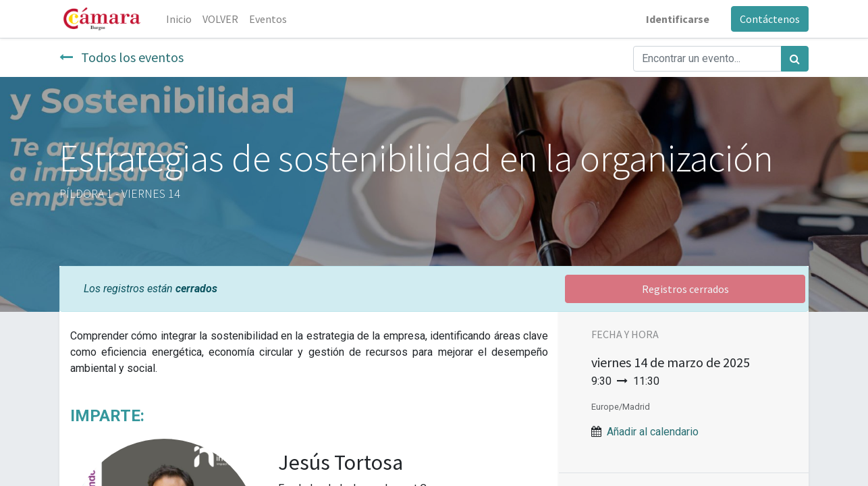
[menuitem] (179, 19)
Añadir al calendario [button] (653, 432)
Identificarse (678, 19)
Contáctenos (770, 19)
